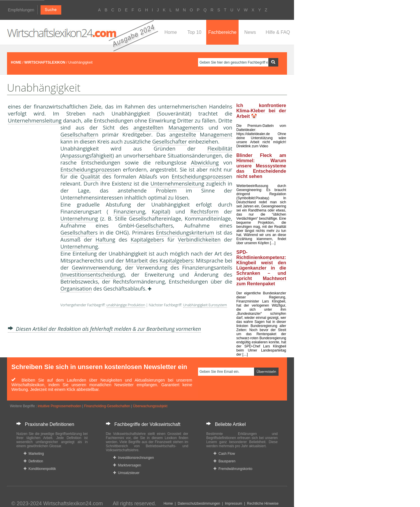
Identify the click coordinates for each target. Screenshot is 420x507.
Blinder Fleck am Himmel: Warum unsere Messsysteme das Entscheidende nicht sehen (261, 166)
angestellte (147, 127)
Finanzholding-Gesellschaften (107, 406)
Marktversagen (127, 465)
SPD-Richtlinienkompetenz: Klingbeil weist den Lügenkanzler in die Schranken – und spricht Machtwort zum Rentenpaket (261, 268)
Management (185, 127)
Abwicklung (205, 162)
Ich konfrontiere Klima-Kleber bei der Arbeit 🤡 (261, 111)
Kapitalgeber (146, 239)
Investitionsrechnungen (134, 458)
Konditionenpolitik (40, 469)
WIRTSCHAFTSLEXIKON (45, 62)
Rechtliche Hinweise (263, 503)
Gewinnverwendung (96, 268)
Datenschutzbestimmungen (199, 503)
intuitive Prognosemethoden (60, 406)
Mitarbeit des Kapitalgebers (159, 261)
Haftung (106, 239)
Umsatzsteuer (126, 473)
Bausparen (224, 461)
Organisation (76, 289)
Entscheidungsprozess (88, 169)
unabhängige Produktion (126, 305)
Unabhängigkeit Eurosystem (205, 305)
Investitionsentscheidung (92, 275)
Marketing (34, 454)
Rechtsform (205, 211)
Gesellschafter (78, 134)
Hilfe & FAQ (278, 32)
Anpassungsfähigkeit (87, 155)
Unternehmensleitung (35, 120)
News (250, 32)
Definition (33, 461)
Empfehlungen (21, 10)
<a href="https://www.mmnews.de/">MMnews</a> (31, 221)
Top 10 (194, 32)
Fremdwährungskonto (233, 469)
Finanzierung (129, 211)
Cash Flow (224, 454)
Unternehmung (79, 218)
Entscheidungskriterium (185, 232)
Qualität (90, 176)
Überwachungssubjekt (150, 406)
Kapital (160, 211)
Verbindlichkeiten (199, 239)
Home (171, 32)
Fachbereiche (222, 32)
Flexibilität (220, 148)
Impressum (233, 503)
